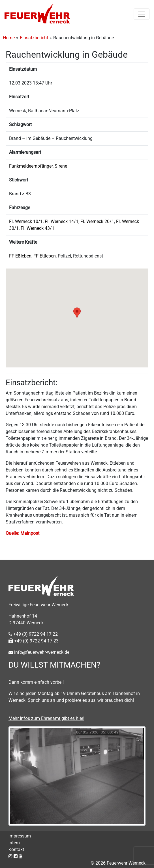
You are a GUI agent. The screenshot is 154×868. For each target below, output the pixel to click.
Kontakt (16, 849)
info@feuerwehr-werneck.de (39, 652)
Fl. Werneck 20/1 (97, 221)
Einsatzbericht (34, 38)
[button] (77, 313)
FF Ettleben (45, 256)
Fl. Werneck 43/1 (38, 228)
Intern (14, 843)
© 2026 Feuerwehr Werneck (118, 863)
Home (9, 38)
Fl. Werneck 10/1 (26, 221)
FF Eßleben (20, 256)
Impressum (20, 836)
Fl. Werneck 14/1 (62, 221)
